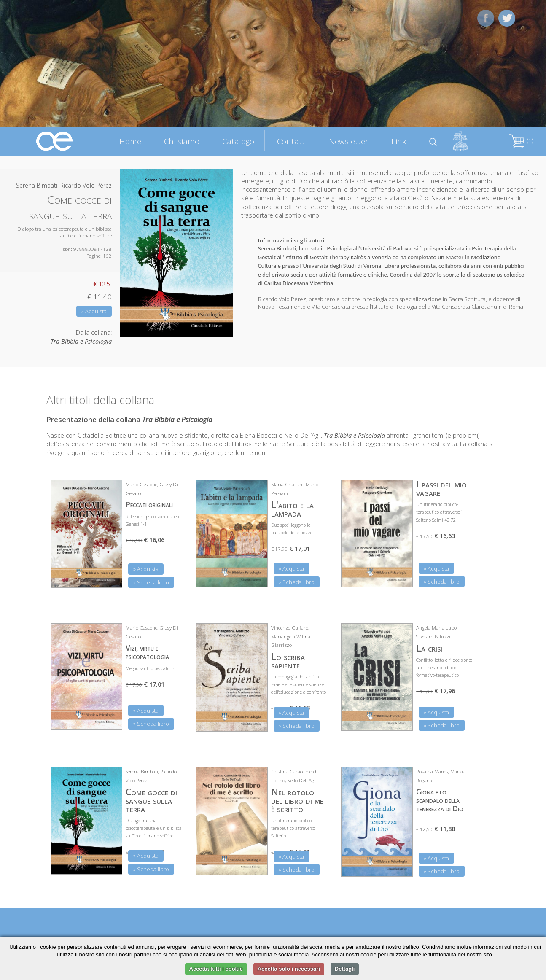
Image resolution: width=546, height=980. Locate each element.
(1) (521, 141)
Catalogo (238, 141)
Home (130, 141)
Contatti (292, 141)
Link (399, 141)
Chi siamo (182, 141)
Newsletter (349, 141)
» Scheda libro (151, 582)
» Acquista (94, 311)
